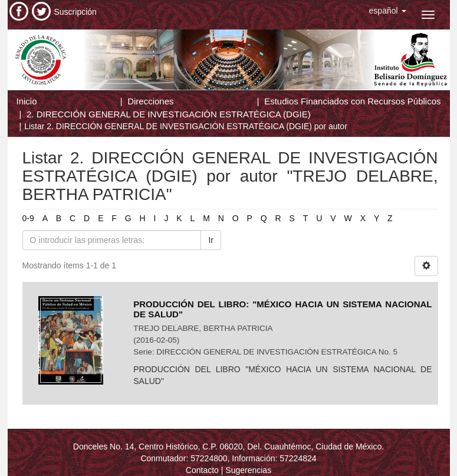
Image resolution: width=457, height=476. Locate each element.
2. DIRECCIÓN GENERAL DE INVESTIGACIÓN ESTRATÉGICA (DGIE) (169, 114)
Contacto (202, 470)
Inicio (27, 101)
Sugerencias (248, 470)
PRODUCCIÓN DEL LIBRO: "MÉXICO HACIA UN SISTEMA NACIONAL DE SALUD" (282, 309)
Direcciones (150, 101)
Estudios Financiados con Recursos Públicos (352, 101)
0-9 (28, 218)
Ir (211, 240)
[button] (388, 11)
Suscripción (75, 12)
